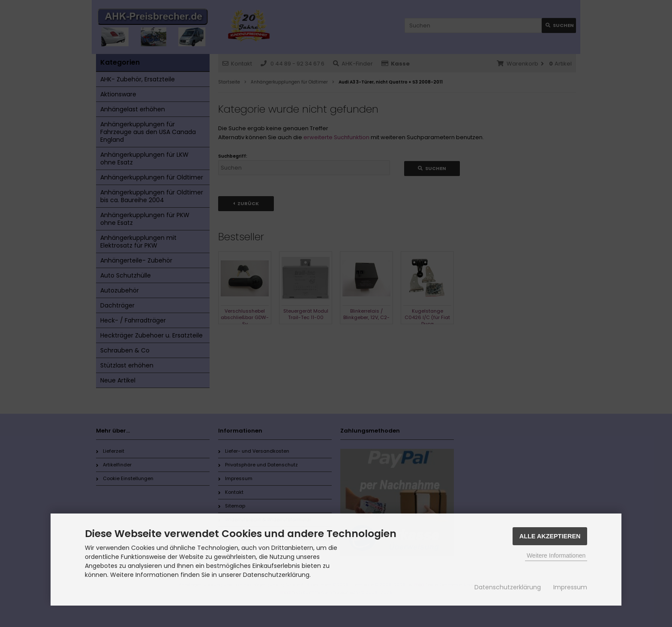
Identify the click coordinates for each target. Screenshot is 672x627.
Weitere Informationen (556, 555)
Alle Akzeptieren (550, 536)
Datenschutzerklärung (508, 587)
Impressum (570, 587)
